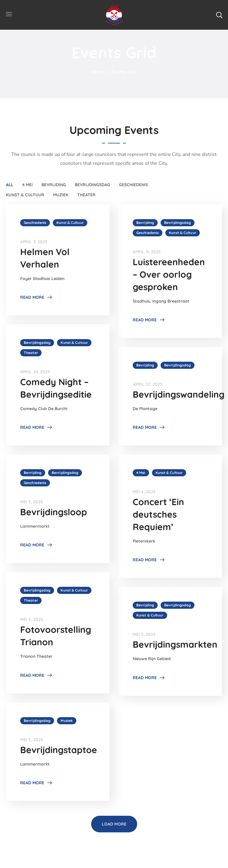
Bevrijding (54, 185)
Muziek (61, 195)
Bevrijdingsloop (54, 512)
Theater (86, 195)
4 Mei (27, 185)
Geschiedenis (133, 185)
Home (98, 72)
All (10, 185)
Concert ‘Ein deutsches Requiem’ (158, 514)
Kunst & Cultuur (25, 195)
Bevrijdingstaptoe (59, 750)
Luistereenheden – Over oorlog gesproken (169, 274)
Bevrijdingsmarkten (175, 644)
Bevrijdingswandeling (179, 394)
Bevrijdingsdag (92, 185)
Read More (32, 297)
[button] (219, 15)
